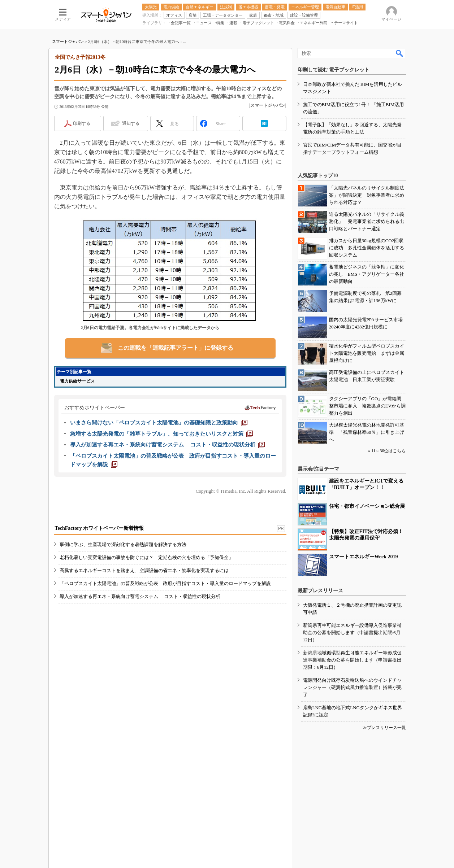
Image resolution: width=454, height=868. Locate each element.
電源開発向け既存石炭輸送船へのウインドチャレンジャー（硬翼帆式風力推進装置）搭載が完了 (352, 687)
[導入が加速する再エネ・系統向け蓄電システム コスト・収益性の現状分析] (168, 445)
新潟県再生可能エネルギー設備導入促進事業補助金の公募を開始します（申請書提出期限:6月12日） (352, 633)
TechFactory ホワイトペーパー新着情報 (99, 528)
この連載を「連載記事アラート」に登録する (176, 348)
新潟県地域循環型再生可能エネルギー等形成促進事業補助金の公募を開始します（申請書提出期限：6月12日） (352, 660)
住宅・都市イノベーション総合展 (367, 506)
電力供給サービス (77, 381)
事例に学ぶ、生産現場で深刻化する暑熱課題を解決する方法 (123, 544)
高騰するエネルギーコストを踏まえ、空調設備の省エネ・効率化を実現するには (144, 570)
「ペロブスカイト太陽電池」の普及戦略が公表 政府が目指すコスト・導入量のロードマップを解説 (165, 583)
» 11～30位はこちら (387, 451)
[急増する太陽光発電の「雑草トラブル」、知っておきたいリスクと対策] (161, 434)
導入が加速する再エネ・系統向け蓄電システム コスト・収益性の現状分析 (140, 596)
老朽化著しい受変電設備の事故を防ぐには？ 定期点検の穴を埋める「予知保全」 (146, 557)
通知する (131, 123)
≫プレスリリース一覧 (384, 728)
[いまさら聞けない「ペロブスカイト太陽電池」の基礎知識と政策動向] (159, 423)
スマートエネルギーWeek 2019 (364, 557)
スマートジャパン (68, 42)
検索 (400, 53)
